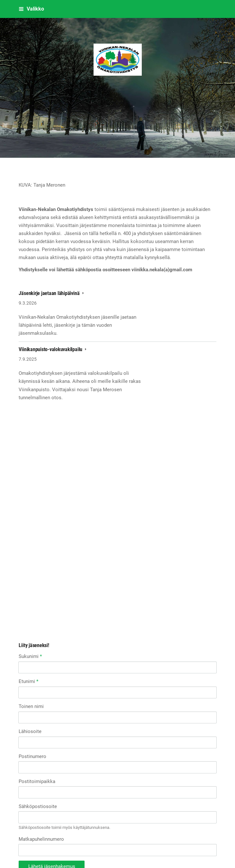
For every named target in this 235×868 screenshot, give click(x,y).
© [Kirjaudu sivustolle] (21, 836)
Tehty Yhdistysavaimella (39, 848)
